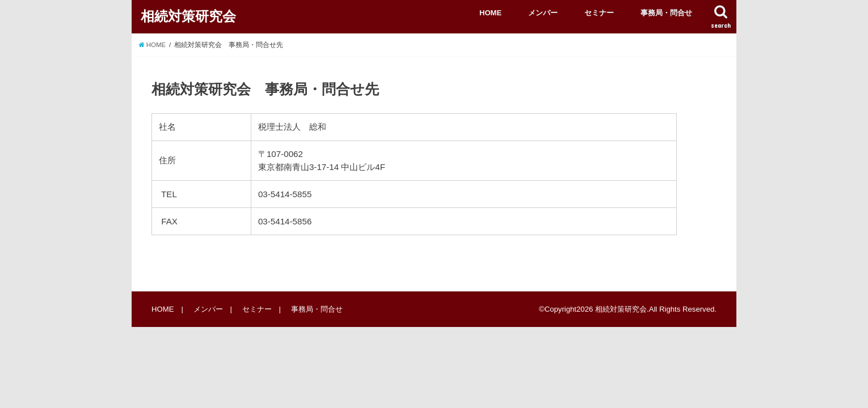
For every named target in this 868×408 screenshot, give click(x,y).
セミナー (599, 13)
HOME (490, 13)
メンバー (543, 13)
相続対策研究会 (188, 16)
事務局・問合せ (666, 13)
